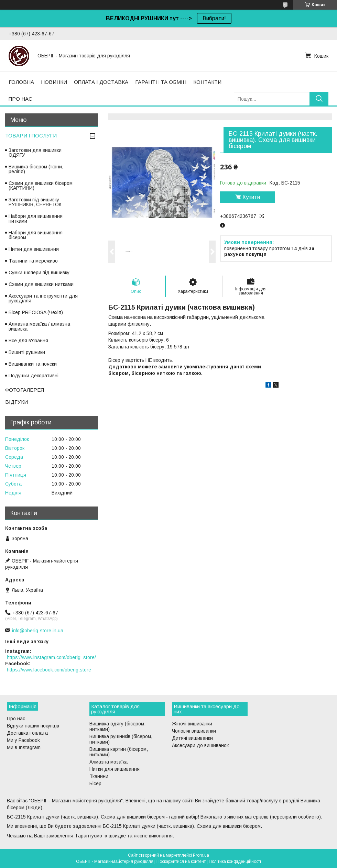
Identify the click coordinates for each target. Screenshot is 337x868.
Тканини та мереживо (33, 261)
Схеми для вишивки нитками (41, 284)
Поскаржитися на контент (181, 861)
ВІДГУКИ (17, 402)
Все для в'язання (28, 341)
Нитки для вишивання (34, 249)
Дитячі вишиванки (192, 738)
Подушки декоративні (34, 376)
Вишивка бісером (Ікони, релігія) (36, 169)
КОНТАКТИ (207, 82)
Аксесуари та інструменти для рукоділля (43, 298)
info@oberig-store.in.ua (38, 631)
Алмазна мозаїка (108, 762)
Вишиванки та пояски (33, 364)
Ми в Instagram (24, 747)
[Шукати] (319, 99)
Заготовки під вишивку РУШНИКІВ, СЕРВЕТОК (35, 202)
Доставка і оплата (27, 733)
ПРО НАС (20, 99)
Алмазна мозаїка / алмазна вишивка (39, 326)
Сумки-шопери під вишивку (39, 272)
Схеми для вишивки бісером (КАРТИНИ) (41, 186)
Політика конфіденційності (235, 861)
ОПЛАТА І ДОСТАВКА (101, 82)
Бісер (95, 783)
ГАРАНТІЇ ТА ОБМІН (161, 82)
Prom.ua (201, 855)
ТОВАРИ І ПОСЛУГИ (31, 136)
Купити (251, 197)
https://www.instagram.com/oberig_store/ (51, 657)
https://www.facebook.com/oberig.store (49, 670)
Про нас (16, 719)
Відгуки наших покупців (33, 726)
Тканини (99, 776)
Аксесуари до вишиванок (200, 745)
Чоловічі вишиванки (194, 731)
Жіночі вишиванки (192, 724)
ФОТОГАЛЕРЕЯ (25, 390)
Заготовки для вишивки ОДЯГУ (35, 153)
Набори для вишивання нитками (36, 219)
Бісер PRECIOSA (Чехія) (36, 312)
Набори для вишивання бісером (36, 235)
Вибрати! (214, 18)
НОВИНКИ (54, 82)
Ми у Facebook (23, 740)
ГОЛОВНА (21, 82)
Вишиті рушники (27, 352)
